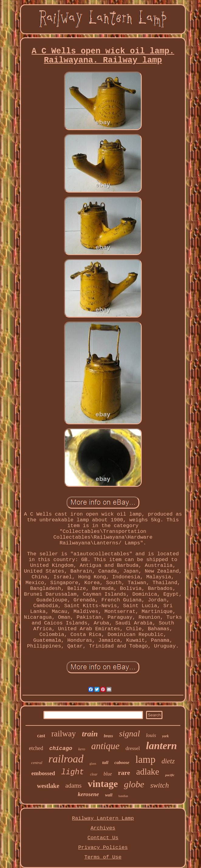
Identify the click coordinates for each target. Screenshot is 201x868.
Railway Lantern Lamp (103, 818)
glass (93, 763)
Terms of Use (103, 857)
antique (105, 746)
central (37, 763)
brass (108, 736)
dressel (133, 748)
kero (82, 749)
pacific (170, 775)
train (90, 734)
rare (124, 773)
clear (94, 774)
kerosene (88, 794)
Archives (103, 828)
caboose (122, 762)
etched (36, 748)
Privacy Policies (103, 848)
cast (41, 736)
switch (160, 785)
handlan (123, 796)
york (165, 736)
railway (64, 734)
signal (129, 733)
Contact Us (103, 838)
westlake (48, 786)
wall (109, 795)
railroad (66, 759)
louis (151, 735)
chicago (61, 749)
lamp (145, 759)
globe (134, 784)
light (72, 772)
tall (105, 762)
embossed (43, 773)
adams (73, 786)
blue (108, 774)
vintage (103, 784)
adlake (148, 772)
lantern (162, 746)
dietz (168, 761)
